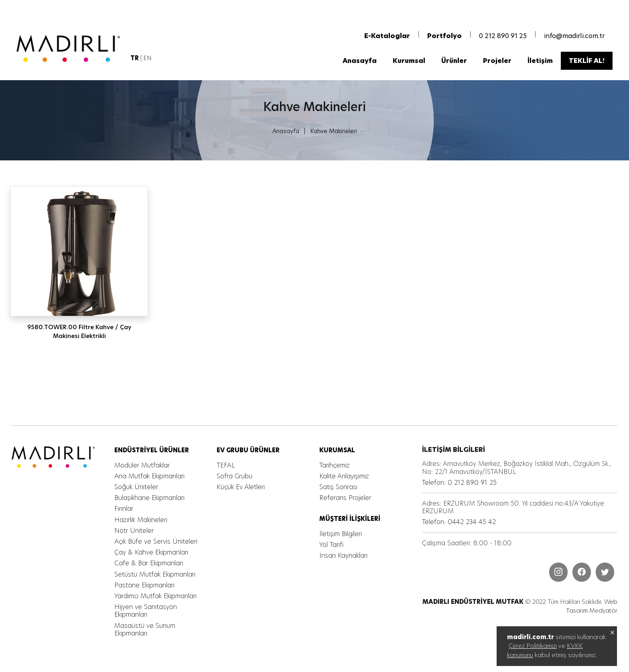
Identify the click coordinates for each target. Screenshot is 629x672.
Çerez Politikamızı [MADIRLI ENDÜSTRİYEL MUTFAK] (533, 646)
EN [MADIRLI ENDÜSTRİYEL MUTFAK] (148, 59)
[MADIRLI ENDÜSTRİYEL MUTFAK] (70, 50)
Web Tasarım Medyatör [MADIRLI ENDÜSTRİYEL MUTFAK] (591, 607)
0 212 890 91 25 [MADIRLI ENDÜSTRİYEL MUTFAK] (503, 37)
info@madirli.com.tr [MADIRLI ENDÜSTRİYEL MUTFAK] (574, 37)
